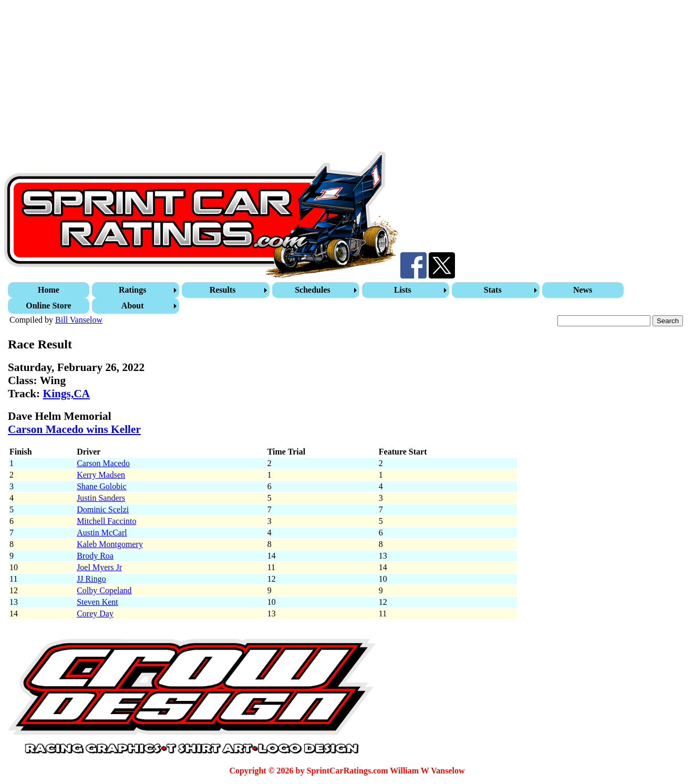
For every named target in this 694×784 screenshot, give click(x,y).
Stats (493, 290)
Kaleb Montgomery (110, 544)
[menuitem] (50, 290)
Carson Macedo (103, 463)
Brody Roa (95, 556)
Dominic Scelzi (103, 509)
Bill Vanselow (79, 320)
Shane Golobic (102, 486)
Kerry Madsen (101, 475)
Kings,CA (66, 394)
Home (49, 290)
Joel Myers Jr (99, 567)
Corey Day (95, 613)
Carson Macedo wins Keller (74, 429)
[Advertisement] (319, 78)
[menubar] (348, 298)
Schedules (313, 290)
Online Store (48, 306)
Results (223, 290)
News (583, 290)
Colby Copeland (104, 590)
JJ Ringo (91, 579)
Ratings (132, 290)
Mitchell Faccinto (106, 521)
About (133, 306)
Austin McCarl (102, 533)
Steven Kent (97, 602)
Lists (403, 290)
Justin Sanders (101, 498)
